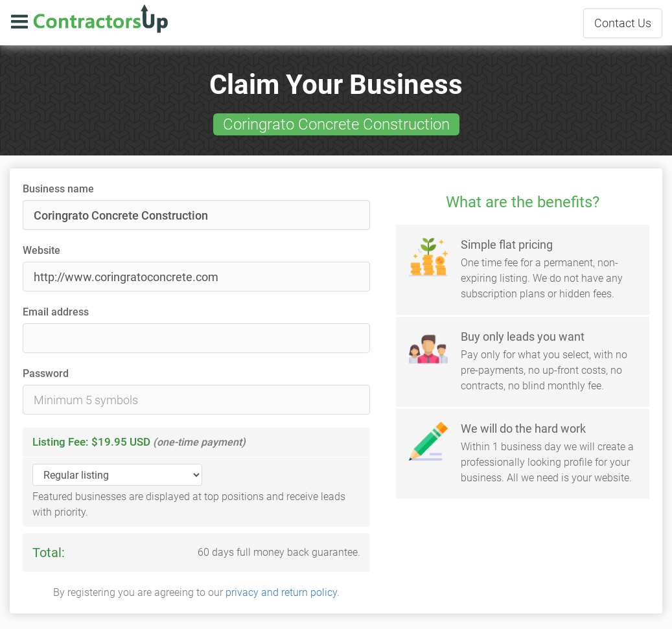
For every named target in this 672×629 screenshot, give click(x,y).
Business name (58, 189)
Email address (56, 312)
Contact (623, 23)
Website (41, 250)
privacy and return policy (281, 592)
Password (46, 373)
